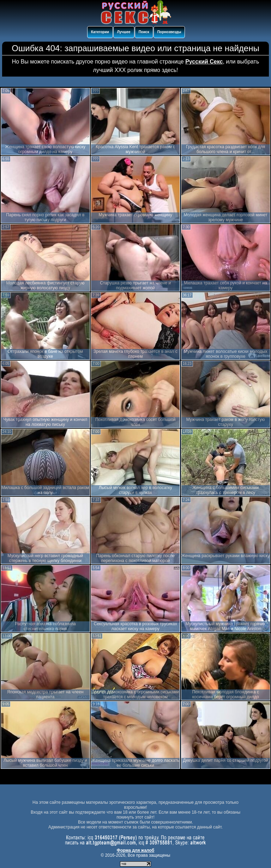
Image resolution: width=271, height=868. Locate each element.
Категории (100, 32)
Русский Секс (204, 62)
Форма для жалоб (136, 850)
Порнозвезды (169, 32)
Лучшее (124, 32)
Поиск (144, 32)
